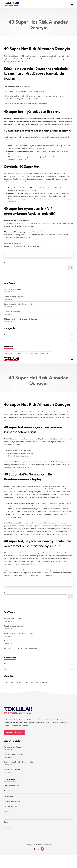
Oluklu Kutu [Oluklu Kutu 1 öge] (46, 354)
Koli (5, 336)
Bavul (6, 820)
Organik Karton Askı (11, 789)
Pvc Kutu (7, 815)
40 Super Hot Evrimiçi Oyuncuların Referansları (21, 320)
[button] (72, 5)
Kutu (6, 341)
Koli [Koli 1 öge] (27, 354)
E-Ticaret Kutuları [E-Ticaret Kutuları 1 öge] (17, 354)
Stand (6, 825)
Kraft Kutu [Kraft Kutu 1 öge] (35, 354)
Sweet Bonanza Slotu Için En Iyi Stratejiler (19, 306)
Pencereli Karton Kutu (12, 804)
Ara (5, 264)
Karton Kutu (8, 799)
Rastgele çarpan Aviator (13, 291)
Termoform (8, 830)
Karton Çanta (9, 794)
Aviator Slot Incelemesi (12, 313)
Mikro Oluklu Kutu (11, 810)
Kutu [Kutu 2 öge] (7, 354)
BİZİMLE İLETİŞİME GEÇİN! (15, 735)
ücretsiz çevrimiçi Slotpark (13, 298)
